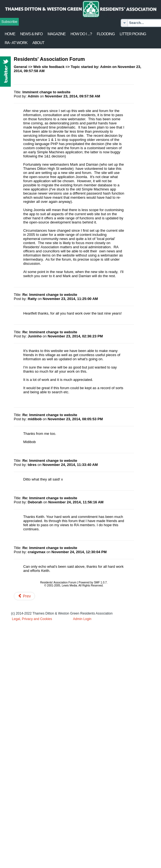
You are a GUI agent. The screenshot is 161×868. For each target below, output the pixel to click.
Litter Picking (133, 34)
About (38, 43)
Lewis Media (69, 586)
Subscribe (9, 22)
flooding (106, 34)
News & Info (31, 34)
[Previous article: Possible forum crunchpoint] (24, 596)
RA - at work (16, 43)
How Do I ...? (81, 34)
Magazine (57, 34)
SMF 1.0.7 (100, 582)
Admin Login (82, 619)
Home (10, 34)
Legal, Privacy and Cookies (32, 619)
